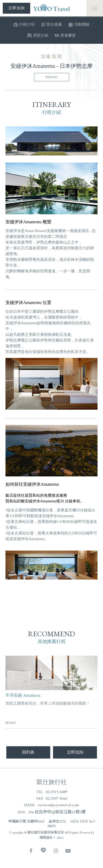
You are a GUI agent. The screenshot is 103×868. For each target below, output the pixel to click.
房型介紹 (38, 36)
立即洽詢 (75, 752)
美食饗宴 (65, 36)
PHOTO (51, 77)
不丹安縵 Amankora (23, 695)
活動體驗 (79, 25)
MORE (11, 723)
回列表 (28, 752)
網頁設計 (46, 838)
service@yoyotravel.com (59, 805)
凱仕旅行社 (52, 782)
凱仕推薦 (51, 25)
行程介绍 (24, 25)
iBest (60, 838)
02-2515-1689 (56, 792)
